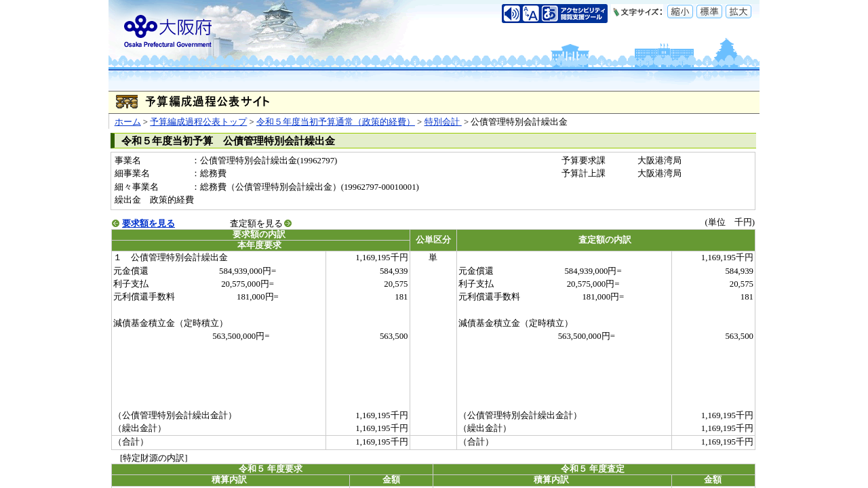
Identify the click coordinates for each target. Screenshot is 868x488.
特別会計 (443, 122)
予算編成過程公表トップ (198, 122)
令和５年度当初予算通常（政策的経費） (336, 122)
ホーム (128, 122)
